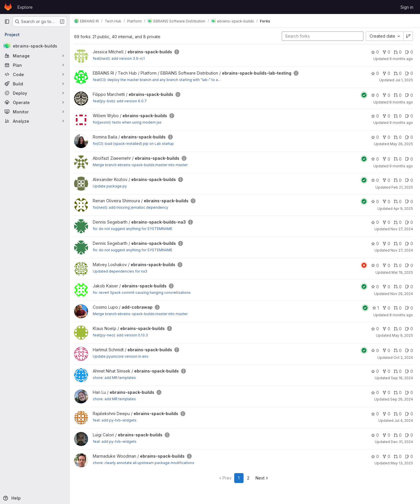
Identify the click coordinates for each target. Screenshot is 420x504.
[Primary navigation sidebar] (7, 22)
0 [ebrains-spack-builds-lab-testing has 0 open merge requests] (398, 73)
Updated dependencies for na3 (123, 271)
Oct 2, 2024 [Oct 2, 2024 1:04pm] (403, 358)
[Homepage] (8, 7)
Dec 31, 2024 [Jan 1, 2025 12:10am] (402, 442)
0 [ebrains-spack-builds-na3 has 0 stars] (375, 222)
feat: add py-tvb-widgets (118, 420)
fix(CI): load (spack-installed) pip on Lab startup (136, 144)
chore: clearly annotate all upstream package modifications (146, 463)
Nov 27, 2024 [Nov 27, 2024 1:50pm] (402, 250)
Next (264, 478)
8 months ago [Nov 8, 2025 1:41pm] (401, 315)
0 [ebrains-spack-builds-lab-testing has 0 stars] (375, 73)
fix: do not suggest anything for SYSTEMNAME (135, 229)
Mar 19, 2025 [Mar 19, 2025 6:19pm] (402, 272)
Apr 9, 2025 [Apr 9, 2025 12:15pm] (403, 209)
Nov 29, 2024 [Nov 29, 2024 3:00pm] (402, 294)
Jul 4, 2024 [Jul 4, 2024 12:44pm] (404, 420)
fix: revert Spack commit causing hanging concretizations (145, 293)
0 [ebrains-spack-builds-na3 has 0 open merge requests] (398, 222)
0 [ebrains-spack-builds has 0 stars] (375, 52)
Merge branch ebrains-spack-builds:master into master (143, 165)
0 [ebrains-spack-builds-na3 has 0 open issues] (409, 222)
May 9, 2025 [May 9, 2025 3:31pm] (402, 335)
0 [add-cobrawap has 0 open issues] (409, 308)
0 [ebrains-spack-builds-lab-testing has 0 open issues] (409, 73)
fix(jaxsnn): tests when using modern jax (130, 122)
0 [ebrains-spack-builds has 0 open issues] (409, 52)
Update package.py (113, 186)
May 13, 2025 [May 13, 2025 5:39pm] (402, 463)
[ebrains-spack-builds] (35, 46)
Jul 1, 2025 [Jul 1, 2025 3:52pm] (404, 80)
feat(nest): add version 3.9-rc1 (122, 58)
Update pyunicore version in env (124, 356)
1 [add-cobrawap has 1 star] (376, 308)
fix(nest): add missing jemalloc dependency (133, 207)
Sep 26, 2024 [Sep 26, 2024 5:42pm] (402, 399)
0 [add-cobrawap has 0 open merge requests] (398, 308)
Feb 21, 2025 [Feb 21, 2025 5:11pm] (402, 187)
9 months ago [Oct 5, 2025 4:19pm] (401, 166)
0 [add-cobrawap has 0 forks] (386, 308)
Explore (25, 7)
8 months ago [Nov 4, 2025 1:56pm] (401, 102)
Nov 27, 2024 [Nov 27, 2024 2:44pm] (402, 229)
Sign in (407, 7)
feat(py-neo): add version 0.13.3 (123, 335)
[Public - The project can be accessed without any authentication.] (180, 52)
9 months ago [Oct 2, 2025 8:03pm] (401, 59)
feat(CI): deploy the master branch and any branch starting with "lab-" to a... (160, 80)
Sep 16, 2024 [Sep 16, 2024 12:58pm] (402, 378)
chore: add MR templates (117, 378)
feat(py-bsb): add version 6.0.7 (123, 101)
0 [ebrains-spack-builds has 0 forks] (386, 52)
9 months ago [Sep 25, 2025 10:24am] (401, 123)
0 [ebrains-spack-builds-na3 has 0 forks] (386, 222)
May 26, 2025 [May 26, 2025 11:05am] (401, 144)
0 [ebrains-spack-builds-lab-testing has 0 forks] (386, 73)
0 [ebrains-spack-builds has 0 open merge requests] (398, 52)
